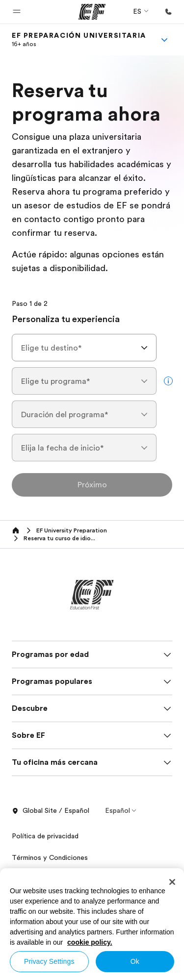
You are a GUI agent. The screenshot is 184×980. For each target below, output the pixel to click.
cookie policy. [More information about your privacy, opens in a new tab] (90, 942)
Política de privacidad (45, 836)
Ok (135, 961)
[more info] (168, 381)
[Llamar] (168, 12)
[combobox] (84, 348)
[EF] (92, 12)
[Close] (172, 882)
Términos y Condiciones (50, 857)
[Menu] (164, 40)
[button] (17, 12)
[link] (79, 40)
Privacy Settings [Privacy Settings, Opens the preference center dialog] (49, 961)
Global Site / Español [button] (51, 811)
